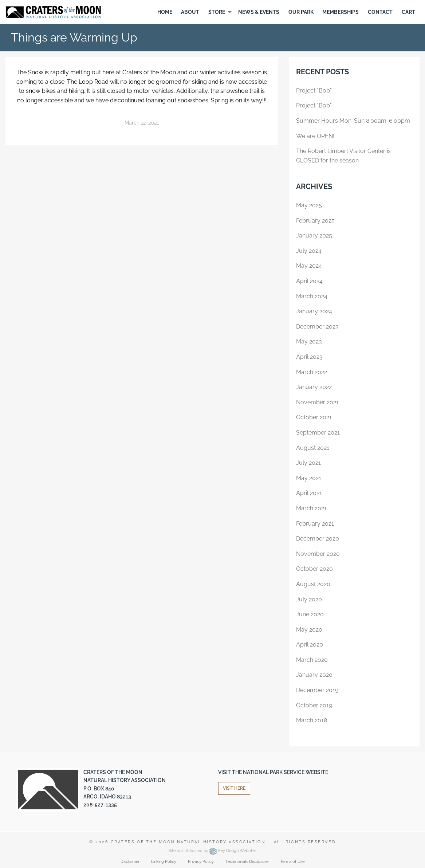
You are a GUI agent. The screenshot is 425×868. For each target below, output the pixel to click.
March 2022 (312, 372)
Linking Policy (164, 862)
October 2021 (314, 417)
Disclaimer (130, 862)
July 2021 (308, 463)
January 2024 (314, 311)
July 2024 (309, 251)
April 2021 (309, 493)
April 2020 (310, 645)
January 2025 (314, 235)
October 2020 (314, 569)
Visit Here (234, 788)
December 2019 (317, 690)
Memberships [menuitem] (341, 12)
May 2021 (309, 478)
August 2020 (313, 584)
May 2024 (309, 266)
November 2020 (318, 554)
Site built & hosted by (212, 851)
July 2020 (309, 599)
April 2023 (309, 357)
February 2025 (315, 221)
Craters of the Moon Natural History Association (188, 842)
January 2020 (314, 675)
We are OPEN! (315, 136)
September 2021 (318, 433)
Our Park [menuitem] (301, 12)
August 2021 (313, 448)
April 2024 (309, 281)
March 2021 (311, 508)
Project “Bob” (314, 91)
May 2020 (309, 630)
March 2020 (312, 660)
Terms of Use (292, 862)
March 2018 (312, 720)
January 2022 (314, 387)
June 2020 (310, 614)
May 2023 (309, 341)
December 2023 (317, 327)
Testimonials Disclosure (247, 862)
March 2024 (312, 296)
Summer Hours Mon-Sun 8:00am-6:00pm (353, 121)
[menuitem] (165, 12)
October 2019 (314, 705)
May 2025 (309, 205)
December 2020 (318, 539)
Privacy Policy (201, 862)
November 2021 (317, 402)
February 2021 (315, 524)
